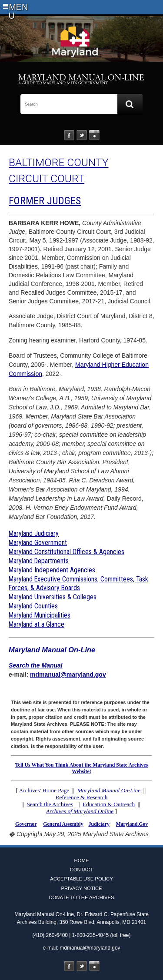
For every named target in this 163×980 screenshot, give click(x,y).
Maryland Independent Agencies (52, 570)
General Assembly (63, 824)
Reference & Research (82, 797)
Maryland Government (38, 543)
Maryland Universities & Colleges (53, 597)
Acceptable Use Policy (81, 879)
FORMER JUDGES (45, 201)
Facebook (69, 135)
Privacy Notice (81, 888)
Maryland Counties (33, 606)
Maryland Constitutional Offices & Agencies (67, 552)
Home (82, 860)
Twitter (82, 135)
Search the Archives (50, 804)
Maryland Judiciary (34, 533)
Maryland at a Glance (37, 624)
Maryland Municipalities (40, 615)
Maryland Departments (39, 561)
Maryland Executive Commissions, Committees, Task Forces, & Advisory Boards (78, 584)
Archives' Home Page (44, 790)
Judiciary (99, 824)
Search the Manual (36, 665)
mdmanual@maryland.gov (68, 674)
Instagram (94, 135)
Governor (26, 824)
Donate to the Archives (81, 897)
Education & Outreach (109, 804)
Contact (82, 870)
